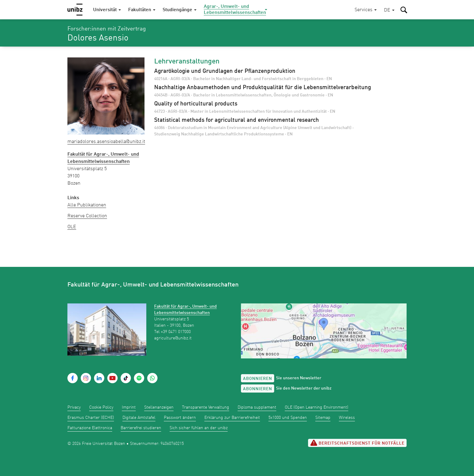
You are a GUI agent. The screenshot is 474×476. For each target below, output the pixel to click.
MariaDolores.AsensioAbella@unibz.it (106, 142)
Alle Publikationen (87, 205)
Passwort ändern (180, 418)
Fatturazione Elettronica (90, 428)
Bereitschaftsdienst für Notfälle (357, 443)
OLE (72, 227)
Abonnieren (258, 379)
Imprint (129, 407)
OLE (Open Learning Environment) (317, 407)
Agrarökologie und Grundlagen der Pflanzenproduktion (225, 71)
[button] (389, 10)
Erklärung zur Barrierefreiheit (232, 418)
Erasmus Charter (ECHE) (91, 418)
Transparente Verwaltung (206, 407)
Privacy (74, 407)
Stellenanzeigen (159, 407)
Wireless (347, 418)
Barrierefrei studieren (141, 428)
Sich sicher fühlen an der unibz (199, 428)
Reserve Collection (87, 216)
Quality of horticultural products (196, 104)
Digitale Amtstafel (139, 418)
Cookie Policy (101, 407)
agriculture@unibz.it (173, 338)
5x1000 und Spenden (288, 418)
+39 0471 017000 (176, 332)
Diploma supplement (257, 407)
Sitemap (323, 418)
